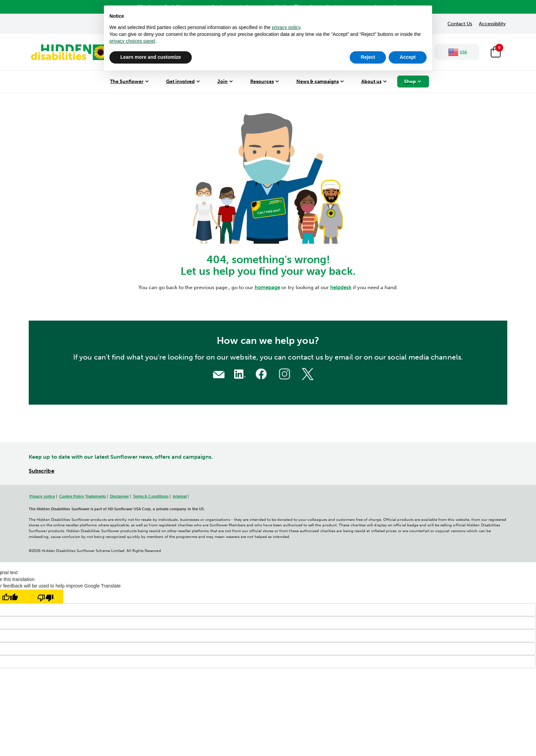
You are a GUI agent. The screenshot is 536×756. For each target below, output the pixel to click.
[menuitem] (129, 82)
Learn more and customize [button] (151, 57)
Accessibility (492, 24)
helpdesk (341, 287)
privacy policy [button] (286, 27)
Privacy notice (42, 496)
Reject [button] (368, 57)
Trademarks (96, 496)
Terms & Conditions (151, 496)
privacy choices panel (132, 41)
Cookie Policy (72, 496)
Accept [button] (408, 57)
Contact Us (460, 24)
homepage (267, 287)
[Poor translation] (45, 596)
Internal (180, 496)
